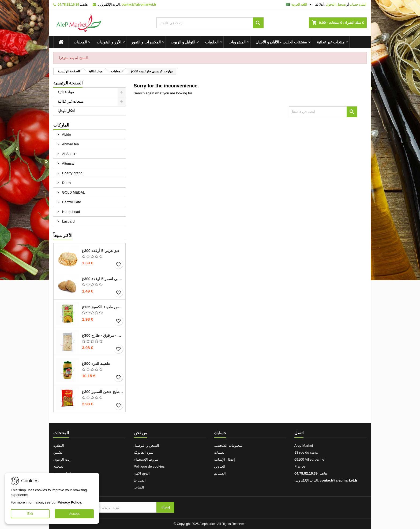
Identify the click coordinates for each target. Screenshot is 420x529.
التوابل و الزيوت (183, 42)
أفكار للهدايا (66, 111)
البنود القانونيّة (144, 452)
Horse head (71, 212)
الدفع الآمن (142, 473)
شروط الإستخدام (146, 459)
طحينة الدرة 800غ (96, 364)
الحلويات (212, 42)
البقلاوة (59, 445)
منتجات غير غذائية (331, 42)
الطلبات (220, 452)
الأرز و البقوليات (109, 42)
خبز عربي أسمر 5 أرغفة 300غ (103, 279)
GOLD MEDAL (73, 192)
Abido (66, 134)
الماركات (61, 125)
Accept (74, 514)
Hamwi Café (71, 202)
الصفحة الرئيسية (68, 83)
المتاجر (139, 487)
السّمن (58, 452)
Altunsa (67, 163)
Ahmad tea (70, 144)
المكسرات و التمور (146, 42)
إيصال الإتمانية (224, 459)
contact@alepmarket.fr (139, 5)
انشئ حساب (358, 5)
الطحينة (59, 466)
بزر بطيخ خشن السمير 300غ (103, 392)
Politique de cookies (149, 466)
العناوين (220, 466)
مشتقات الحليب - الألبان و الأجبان (281, 42)
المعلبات (80, 42)
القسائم (220, 473)
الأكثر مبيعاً (63, 236)
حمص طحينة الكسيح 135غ (103, 307)
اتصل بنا (140, 480)
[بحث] (210, 23)
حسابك (220, 433)
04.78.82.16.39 (68, 5)
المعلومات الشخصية (229, 445)
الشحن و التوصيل (146, 445)
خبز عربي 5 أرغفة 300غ (101, 251)
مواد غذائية (66, 92)
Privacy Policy (69, 502)
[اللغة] (299, 5)
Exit (30, 514)
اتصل (299, 433)
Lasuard (68, 221)
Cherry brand (72, 173)
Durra (66, 183)
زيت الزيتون (62, 459)
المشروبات (237, 42)
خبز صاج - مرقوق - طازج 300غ (103, 335)
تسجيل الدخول (336, 5)
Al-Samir (68, 154)
